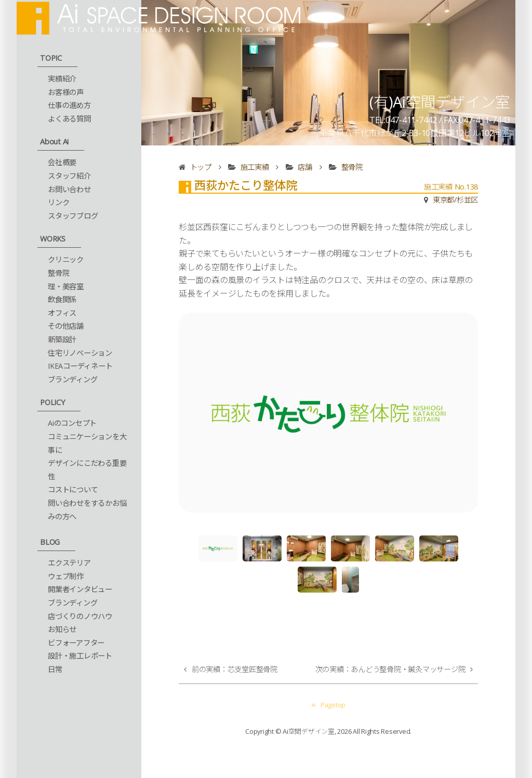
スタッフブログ (73, 216)
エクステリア (69, 563)
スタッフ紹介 (69, 176)
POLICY (52, 402)
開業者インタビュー (80, 589)
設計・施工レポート (80, 656)
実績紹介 (62, 79)
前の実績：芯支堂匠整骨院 (235, 669)
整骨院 (58, 273)
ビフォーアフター (76, 643)
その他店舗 (66, 326)
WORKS (53, 239)
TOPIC (51, 58)
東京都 (443, 200)
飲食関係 (62, 299)
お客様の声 (66, 92)
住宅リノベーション (80, 353)
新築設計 (62, 339)
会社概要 (62, 162)
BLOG (50, 542)
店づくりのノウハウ (80, 616)
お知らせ (62, 629)
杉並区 (467, 200)
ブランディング (72, 379)
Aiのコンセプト (72, 423)
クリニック (66, 259)
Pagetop (328, 705)
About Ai (54, 142)
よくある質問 (69, 119)
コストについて (73, 489)
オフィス (62, 313)
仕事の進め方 (69, 105)
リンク (58, 202)
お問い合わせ (69, 189)
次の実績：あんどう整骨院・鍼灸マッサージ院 (390, 669)
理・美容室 (66, 286)
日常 (55, 669)
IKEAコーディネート (80, 366)
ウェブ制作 (66, 576)
